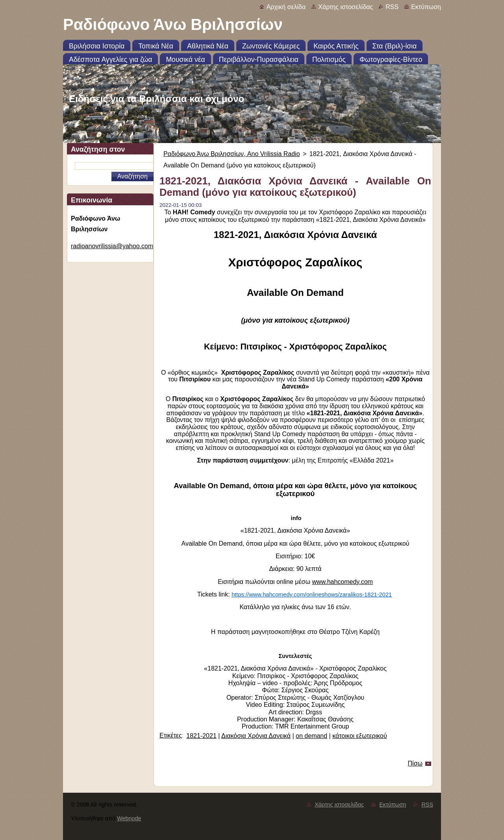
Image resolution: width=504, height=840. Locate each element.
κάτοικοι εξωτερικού (359, 736)
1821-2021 (201, 736)
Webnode (129, 818)
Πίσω (415, 763)
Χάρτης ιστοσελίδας (346, 7)
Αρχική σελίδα (286, 7)
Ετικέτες (171, 735)
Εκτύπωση (426, 7)
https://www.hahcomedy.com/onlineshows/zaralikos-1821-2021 (312, 595)
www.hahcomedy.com (342, 582)
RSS (392, 7)
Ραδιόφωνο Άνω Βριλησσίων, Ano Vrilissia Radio (232, 154)
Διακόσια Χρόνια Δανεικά (256, 736)
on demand (311, 736)
